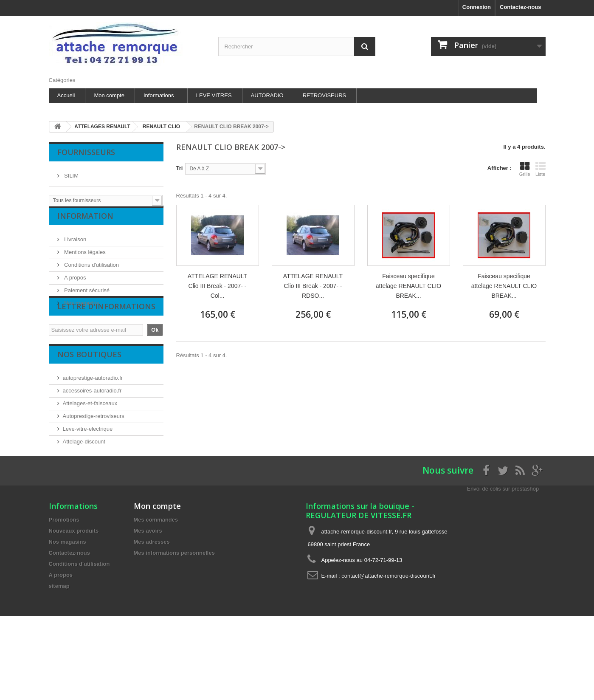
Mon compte (109, 95)
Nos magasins (81, 310)
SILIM (71, 172)
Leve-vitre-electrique (88, 463)
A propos (75, 284)
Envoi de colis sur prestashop (503, 549)
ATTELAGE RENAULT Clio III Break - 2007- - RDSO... (313, 286)
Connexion (477, 7)
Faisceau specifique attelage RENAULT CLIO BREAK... (408, 286)
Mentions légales (84, 259)
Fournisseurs (86, 152)
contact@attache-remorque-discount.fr (388, 636)
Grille (525, 169)
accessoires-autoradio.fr (92, 425)
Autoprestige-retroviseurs (94, 450)
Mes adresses (152, 602)
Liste (541, 169)
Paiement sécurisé (86, 297)
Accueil (66, 95)
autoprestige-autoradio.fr (93, 412)
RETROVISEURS (325, 95)
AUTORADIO (267, 95)
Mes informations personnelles (174, 613)
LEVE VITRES (214, 95)
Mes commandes (156, 580)
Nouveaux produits (74, 591)
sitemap (59, 646)
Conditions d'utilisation (91, 272)
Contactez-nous (521, 7)
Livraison (75, 246)
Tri (180, 168)
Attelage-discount (84, 476)
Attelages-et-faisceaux (90, 437)
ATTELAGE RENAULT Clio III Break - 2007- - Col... (217, 286)
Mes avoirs (148, 591)
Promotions (64, 580)
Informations (159, 95)
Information (85, 226)
